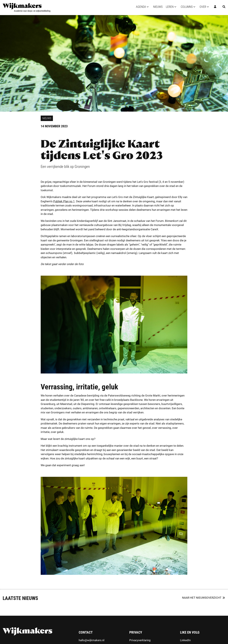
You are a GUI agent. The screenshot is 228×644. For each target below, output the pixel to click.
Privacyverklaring (140, 640)
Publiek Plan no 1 (64, 201)
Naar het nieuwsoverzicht (202, 598)
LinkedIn (185, 640)
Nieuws (158, 7)
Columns (187, 7)
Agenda (141, 7)
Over (203, 7)
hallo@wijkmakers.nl (92, 640)
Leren (170, 7)
